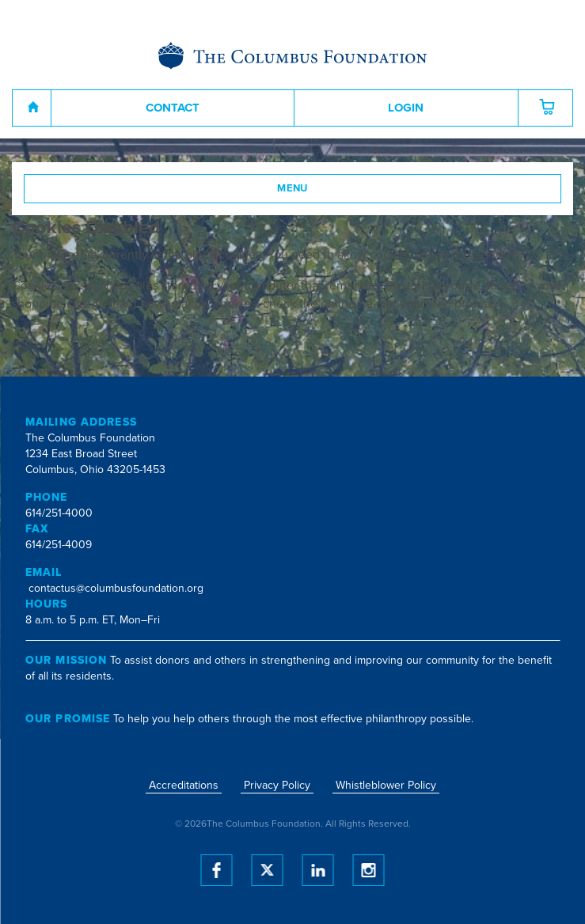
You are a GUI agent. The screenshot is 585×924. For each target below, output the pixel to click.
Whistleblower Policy (386, 785)
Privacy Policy (277, 785)
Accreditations (184, 785)
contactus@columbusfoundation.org (116, 588)
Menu (292, 188)
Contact (173, 108)
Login (406, 108)
